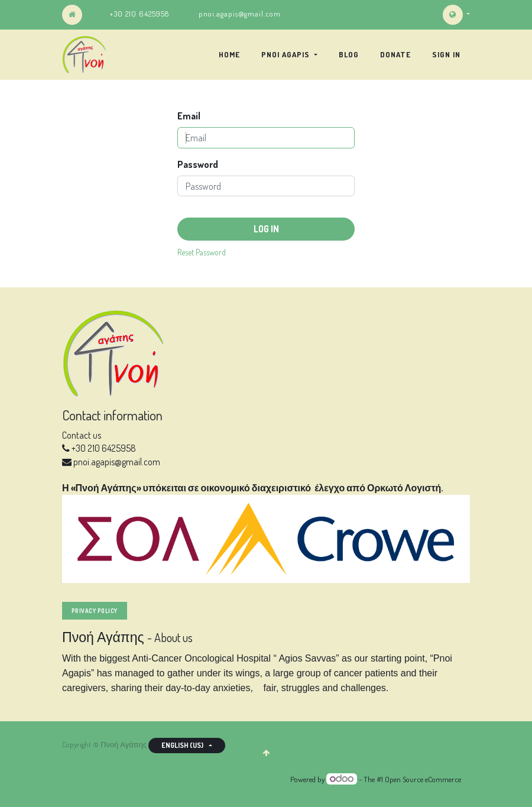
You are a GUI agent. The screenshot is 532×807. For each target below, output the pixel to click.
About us (173, 637)
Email (189, 116)
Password (198, 164)
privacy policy (95, 611)
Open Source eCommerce (423, 779)
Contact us (82, 435)
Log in (266, 229)
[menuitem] (229, 54)
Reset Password (202, 252)
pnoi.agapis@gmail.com (240, 14)
